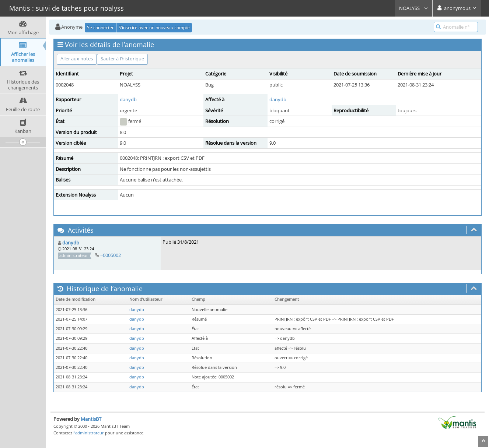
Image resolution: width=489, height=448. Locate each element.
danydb (128, 99)
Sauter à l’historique (122, 59)
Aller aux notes (77, 59)
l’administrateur (89, 433)
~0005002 (111, 255)
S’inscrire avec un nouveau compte (154, 27)
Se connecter (100, 27)
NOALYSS (414, 8)
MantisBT (91, 419)
